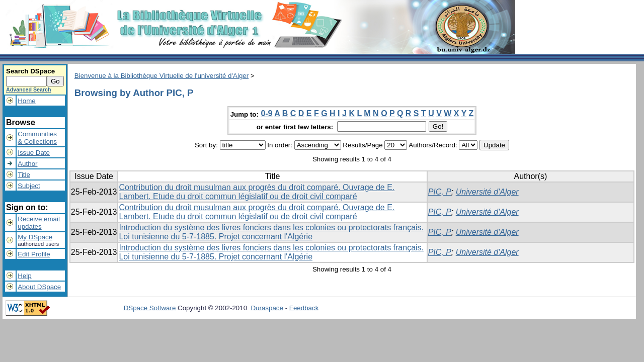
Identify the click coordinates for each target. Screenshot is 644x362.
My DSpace (35, 237)
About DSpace (39, 287)
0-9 (266, 113)
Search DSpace (30, 71)
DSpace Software (150, 308)
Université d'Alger (487, 192)
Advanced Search (28, 89)
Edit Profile (34, 254)
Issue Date (34, 153)
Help (24, 276)
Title (24, 175)
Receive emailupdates (39, 223)
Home (27, 101)
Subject (29, 186)
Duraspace (267, 308)
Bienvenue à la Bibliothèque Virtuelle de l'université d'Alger (162, 76)
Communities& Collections (37, 138)
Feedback (304, 308)
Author (27, 164)
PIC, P (440, 192)
